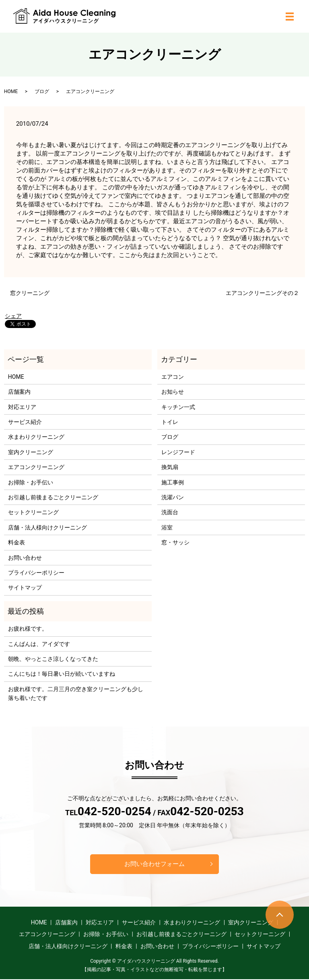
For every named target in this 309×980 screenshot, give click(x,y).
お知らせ (173, 392)
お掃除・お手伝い (31, 482)
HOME (11, 91)
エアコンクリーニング (36, 467)
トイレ (170, 422)
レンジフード (178, 452)
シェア (13, 316)
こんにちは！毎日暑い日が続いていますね (62, 674)
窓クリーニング (30, 293)
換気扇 (170, 467)
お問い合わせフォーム (154, 864)
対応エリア (22, 407)
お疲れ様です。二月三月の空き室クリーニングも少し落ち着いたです (76, 693)
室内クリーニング (31, 452)
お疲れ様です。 (28, 629)
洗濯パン (173, 497)
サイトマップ (25, 588)
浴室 (167, 527)
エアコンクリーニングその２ (262, 293)
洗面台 (170, 512)
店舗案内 (19, 392)
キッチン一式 (178, 407)
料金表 (16, 542)
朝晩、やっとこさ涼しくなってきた (53, 659)
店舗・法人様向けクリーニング (47, 527)
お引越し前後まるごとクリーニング (53, 497)
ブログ (42, 91)
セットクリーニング (33, 512)
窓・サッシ (175, 542)
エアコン (173, 377)
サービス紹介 (25, 422)
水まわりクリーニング (36, 437)
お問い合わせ (25, 558)
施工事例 (173, 482)
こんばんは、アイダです (39, 644)
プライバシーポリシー (36, 573)
